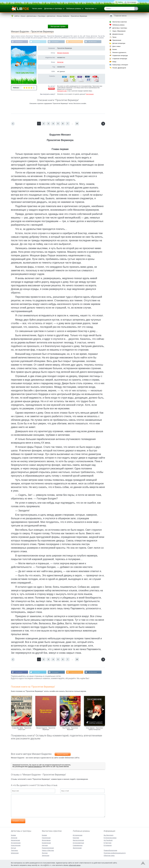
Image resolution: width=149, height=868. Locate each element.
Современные (78, 845)
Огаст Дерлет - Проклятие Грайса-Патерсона (94, 729)
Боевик (13, 835)
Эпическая (45, 855)
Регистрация (132, 2)
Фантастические (78, 840)
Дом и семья (116, 46)
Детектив (60, 62)
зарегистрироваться (35, 767)
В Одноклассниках (77, 42)
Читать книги (37, 9)
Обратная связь (109, 855)
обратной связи (75, 865)
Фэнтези (45, 853)
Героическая (46, 838)
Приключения (117, 40)
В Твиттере (37, 42)
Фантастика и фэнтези (120, 22)
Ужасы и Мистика (48, 850)
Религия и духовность (119, 52)
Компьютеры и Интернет (120, 65)
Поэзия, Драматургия (119, 68)
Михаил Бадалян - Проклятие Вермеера (46, 729)
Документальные (118, 34)
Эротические (77, 848)
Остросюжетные (78, 843)
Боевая (44, 835)
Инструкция (90, 94)
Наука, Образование (119, 31)
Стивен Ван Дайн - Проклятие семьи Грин (22, 729)
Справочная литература (120, 56)
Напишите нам (62, 91)
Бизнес (115, 49)
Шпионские (15, 853)
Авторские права (58, 26)
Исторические (16, 843)
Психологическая (48, 848)
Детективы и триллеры (53, 9)
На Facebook (19, 42)
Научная (45, 845)
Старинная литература (120, 59)
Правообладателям (110, 850)
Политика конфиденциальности (115, 853)
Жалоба (51, 89)
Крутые (14, 848)
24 (77, 124)
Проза (114, 37)
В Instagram (56, 42)
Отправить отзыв (18, 821)
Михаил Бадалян (63, 53)
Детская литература (119, 43)
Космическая (46, 843)
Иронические (16, 840)
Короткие (76, 838)
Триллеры (14, 850)
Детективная (46, 840)
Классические (16, 845)
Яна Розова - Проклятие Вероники (70, 729)
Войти (120, 2)
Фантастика (90, 9)
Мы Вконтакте (95, 42)
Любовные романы (74, 9)
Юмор (114, 62)
